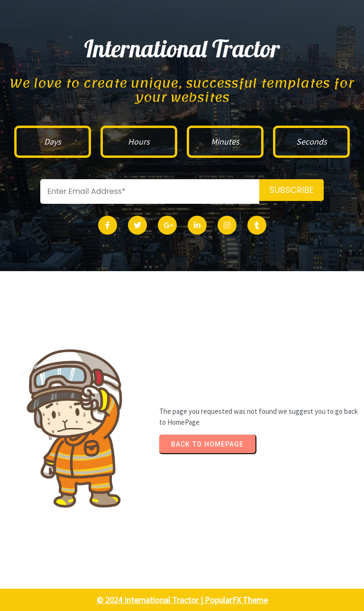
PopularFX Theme (236, 600)
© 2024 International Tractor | (151, 600)
